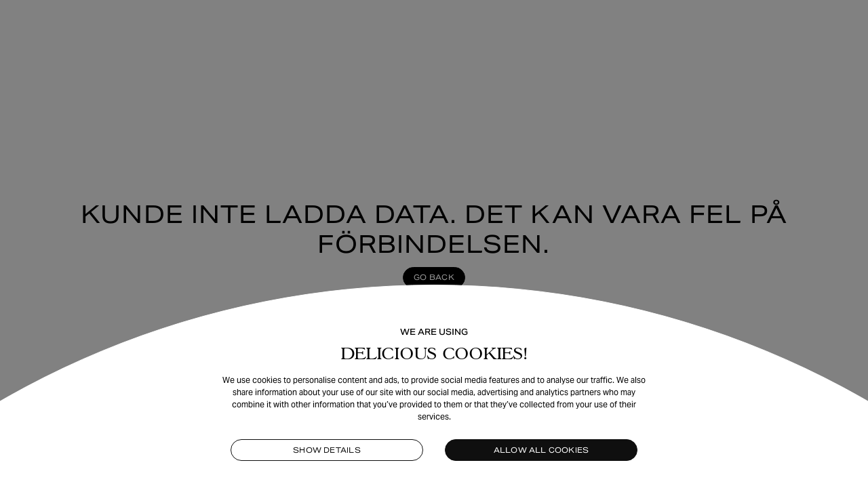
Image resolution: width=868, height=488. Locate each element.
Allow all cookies (541, 450)
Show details (327, 450)
